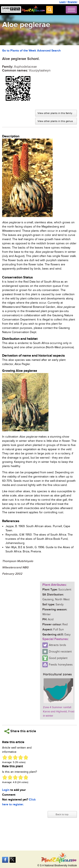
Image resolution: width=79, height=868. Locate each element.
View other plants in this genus (55, 121)
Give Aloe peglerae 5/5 (26, 758)
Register (72, 2)
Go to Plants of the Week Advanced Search (31, 51)
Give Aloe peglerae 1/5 (5, 758)
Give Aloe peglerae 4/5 (21, 758)
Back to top (62, 814)
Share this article (20, 731)
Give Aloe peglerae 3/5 (15, 758)
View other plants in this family (55, 113)
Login (63, 2)
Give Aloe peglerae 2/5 (10, 758)
